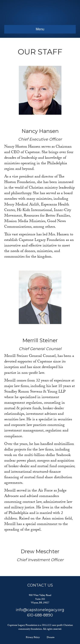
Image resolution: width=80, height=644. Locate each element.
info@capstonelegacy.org (40, 610)
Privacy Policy (33, 638)
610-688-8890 (40, 615)
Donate (51, 638)
